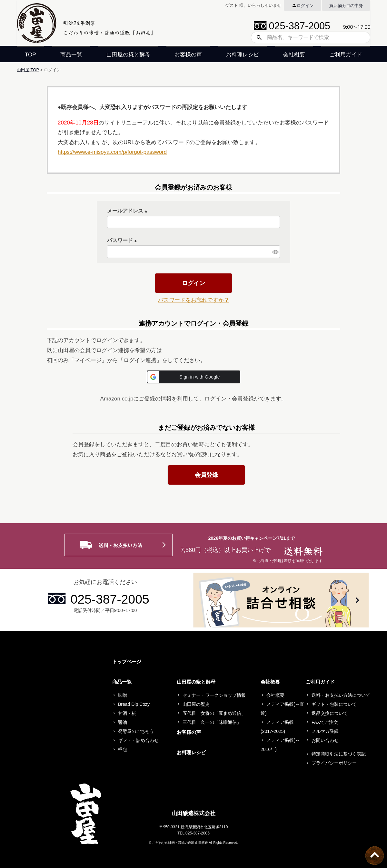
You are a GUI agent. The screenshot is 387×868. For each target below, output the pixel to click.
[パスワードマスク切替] (275, 252)
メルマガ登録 (325, 731)
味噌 (123, 695)
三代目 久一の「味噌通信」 (212, 722)
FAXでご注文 (325, 722)
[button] (193, 377)
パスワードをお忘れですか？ (194, 300)
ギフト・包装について (334, 704)
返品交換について (330, 713)
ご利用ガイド (346, 55)
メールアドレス (128, 211)
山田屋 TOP (28, 70)
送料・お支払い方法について (341, 695)
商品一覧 (71, 55)
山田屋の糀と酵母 (128, 55)
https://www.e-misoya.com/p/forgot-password (112, 152)
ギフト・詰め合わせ (138, 740)
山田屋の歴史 (196, 704)
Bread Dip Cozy (134, 704)
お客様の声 (188, 55)
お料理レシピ (243, 55)
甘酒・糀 (127, 713)
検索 (257, 37)
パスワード (123, 240)
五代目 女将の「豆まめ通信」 (214, 713)
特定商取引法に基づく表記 (339, 754)
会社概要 (294, 55)
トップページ (127, 661)
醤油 (123, 722)
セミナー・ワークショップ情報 (214, 695)
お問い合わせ (325, 740)
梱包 (123, 749)
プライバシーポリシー (334, 763)
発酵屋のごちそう (136, 731)
